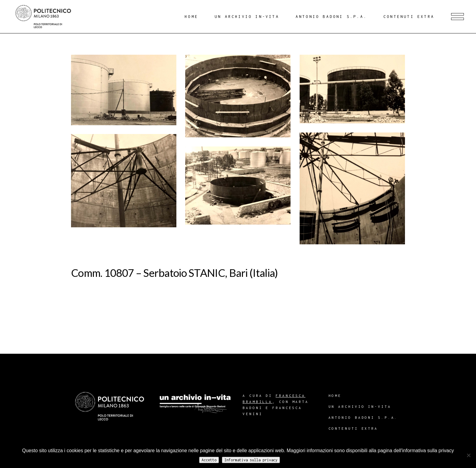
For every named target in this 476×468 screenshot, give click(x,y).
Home (335, 396)
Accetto (209, 460)
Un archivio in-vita (360, 406)
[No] (468, 455)
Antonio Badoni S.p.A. (363, 417)
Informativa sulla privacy (251, 460)
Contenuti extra (353, 428)
